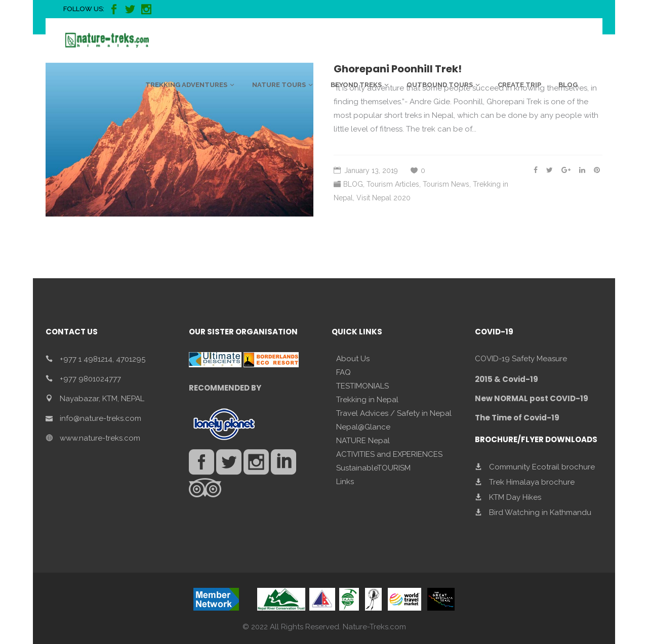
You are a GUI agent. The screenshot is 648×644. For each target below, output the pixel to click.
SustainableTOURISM (373, 468)
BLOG (353, 184)
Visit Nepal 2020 (383, 198)
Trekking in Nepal (367, 400)
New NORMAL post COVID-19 (532, 398)
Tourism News (446, 184)
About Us (353, 359)
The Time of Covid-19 (517, 418)
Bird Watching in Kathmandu (540, 512)
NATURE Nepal (363, 441)
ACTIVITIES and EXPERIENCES (389, 454)
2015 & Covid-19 (507, 379)
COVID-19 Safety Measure (521, 359)
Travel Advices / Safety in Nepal (394, 413)
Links (345, 482)
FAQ (343, 372)
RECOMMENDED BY (225, 388)
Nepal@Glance (363, 427)
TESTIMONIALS (362, 386)
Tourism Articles (393, 184)
